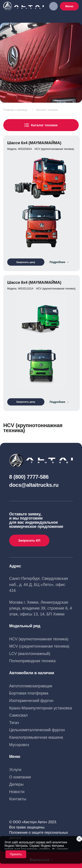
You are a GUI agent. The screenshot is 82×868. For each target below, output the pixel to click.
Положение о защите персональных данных (38, 835)
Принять (16, 854)
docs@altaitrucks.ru (34, 485)
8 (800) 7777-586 (29, 477)
